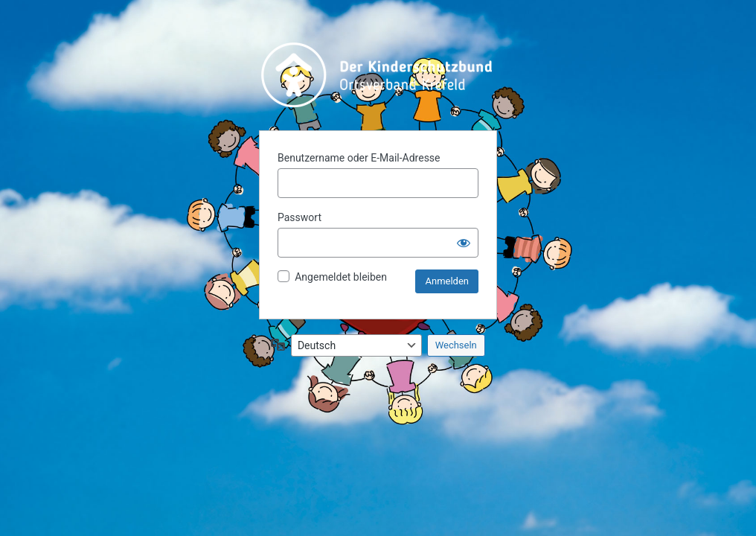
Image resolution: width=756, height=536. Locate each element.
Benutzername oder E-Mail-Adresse (359, 158)
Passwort (299, 217)
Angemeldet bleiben (341, 277)
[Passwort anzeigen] (464, 243)
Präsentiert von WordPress (378, 75)
